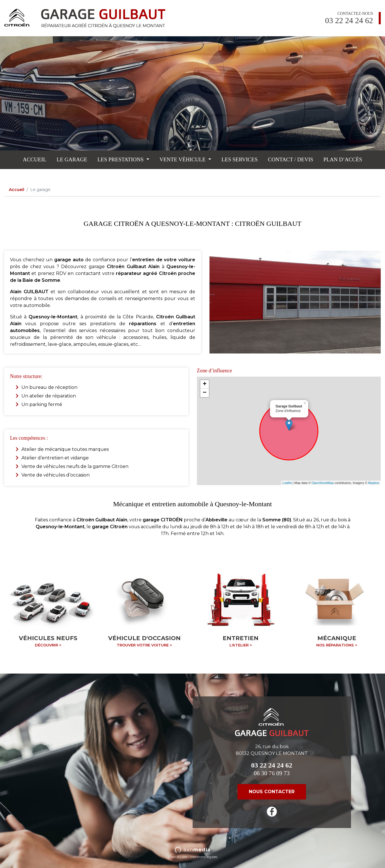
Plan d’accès (343, 159)
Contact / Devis (291, 159)
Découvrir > (48, 645)
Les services (240, 159)
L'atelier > (241, 645)
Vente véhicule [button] (183, 159)
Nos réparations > (337, 645)
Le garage (72, 159)
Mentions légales (204, 857)
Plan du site (178, 857)
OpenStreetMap (323, 483)
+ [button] (204, 384)
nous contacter (272, 792)
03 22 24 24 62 (349, 20)
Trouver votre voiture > (144, 645)
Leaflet (287, 483)
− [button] (204, 393)
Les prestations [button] (121, 159)
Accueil (35, 159)
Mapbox (374, 483)
